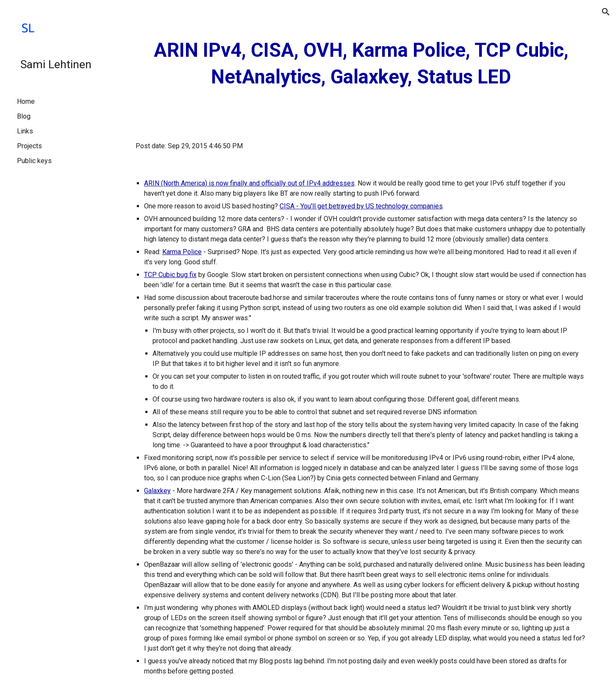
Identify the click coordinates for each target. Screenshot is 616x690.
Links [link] (25, 131)
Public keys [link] (34, 161)
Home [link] (26, 101)
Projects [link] (29, 146)
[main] (361, 64)
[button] (606, 12)
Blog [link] (24, 116)
